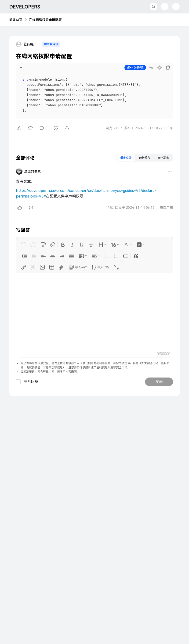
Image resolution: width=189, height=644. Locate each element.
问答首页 (16, 20)
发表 (159, 382)
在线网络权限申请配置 (45, 20)
